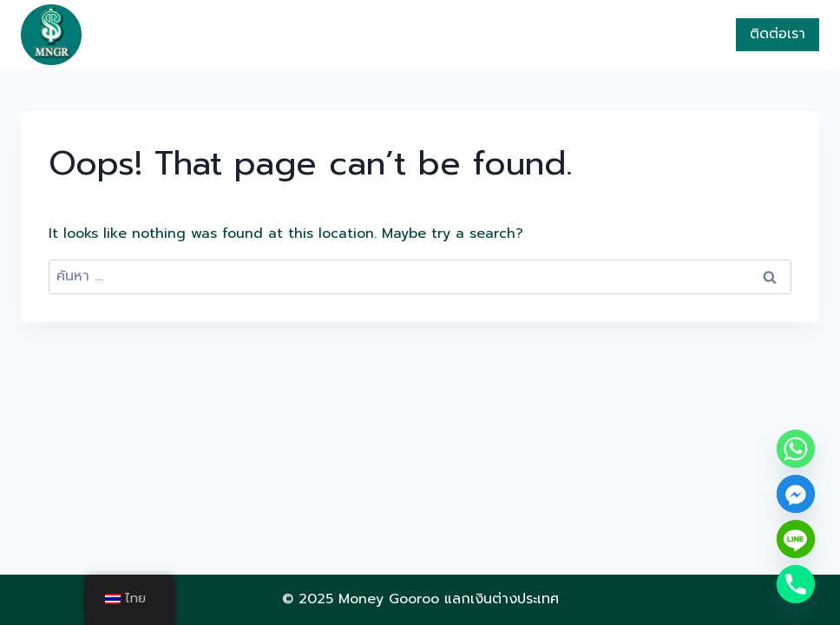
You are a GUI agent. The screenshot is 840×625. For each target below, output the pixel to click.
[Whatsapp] (796, 449)
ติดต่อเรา (778, 34)
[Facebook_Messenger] (796, 494)
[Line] (796, 539)
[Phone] (796, 584)
